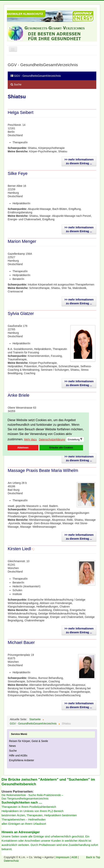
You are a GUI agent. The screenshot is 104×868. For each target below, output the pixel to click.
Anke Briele (19, 395)
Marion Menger (22, 241)
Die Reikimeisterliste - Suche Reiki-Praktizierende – (32, 795)
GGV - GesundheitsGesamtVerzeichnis (36, 76)
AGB (75, 857)
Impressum (63, 857)
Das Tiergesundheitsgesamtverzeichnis (25, 799)
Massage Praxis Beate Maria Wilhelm (43, 470)
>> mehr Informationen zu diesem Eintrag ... (79, 161)
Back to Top (93, 857)
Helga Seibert (21, 112)
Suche (16, 84)
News (12, 746)
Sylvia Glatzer (21, 313)
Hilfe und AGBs (18, 755)
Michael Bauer (21, 642)
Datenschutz (11, 861)
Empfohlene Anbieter (22, 760)
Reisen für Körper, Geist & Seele (29, 741)
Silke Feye (18, 173)
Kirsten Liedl (19, 549)
